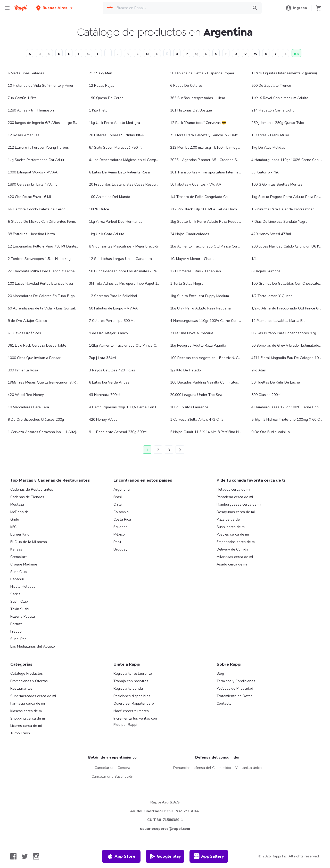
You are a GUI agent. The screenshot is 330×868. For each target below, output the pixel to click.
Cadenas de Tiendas (27, 497)
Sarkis (15, 594)
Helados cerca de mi (233, 489)
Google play (165, 856)
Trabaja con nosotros (131, 681)
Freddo (16, 631)
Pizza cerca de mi (230, 519)
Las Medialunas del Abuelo (33, 646)
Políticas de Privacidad (235, 688)
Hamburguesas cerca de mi (239, 504)
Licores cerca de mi (26, 726)
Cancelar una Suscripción (112, 777)
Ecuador (120, 527)
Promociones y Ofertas (29, 681)
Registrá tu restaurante (133, 674)
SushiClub (19, 572)
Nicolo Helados (23, 587)
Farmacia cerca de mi (28, 703)
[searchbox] (181, 8)
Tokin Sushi (20, 609)
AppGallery (209, 856)
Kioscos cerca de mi (26, 711)
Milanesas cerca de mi (235, 557)
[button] (55, 8)
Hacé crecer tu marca (131, 711)
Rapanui (17, 579)
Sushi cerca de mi (231, 527)
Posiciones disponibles (132, 696)
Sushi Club (19, 602)
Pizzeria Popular (23, 616)
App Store (121, 856)
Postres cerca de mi (233, 534)
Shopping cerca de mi (28, 718)
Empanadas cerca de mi (236, 542)
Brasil (118, 497)
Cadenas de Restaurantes (32, 489)
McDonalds (19, 512)
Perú (117, 542)
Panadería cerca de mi (235, 497)
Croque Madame (24, 564)
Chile (118, 504)
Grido (15, 519)
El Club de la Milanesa (29, 542)
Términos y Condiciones (236, 681)
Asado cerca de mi (232, 564)
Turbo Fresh (20, 733)
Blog (220, 674)
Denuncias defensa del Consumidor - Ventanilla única (217, 768)
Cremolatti (19, 557)
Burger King (20, 534)
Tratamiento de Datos (234, 696)
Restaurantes (21, 688)
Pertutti (16, 624)
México (119, 534)
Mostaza (17, 504)
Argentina (122, 489)
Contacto (224, 703)
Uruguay (120, 549)
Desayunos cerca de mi (236, 512)
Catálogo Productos (27, 674)
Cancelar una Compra (112, 768)
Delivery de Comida (232, 549)
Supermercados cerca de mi (33, 696)
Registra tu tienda (128, 688)
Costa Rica (122, 519)
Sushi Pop (18, 639)
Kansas (16, 549)
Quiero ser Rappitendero (134, 703)
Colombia (121, 512)
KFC (13, 527)
